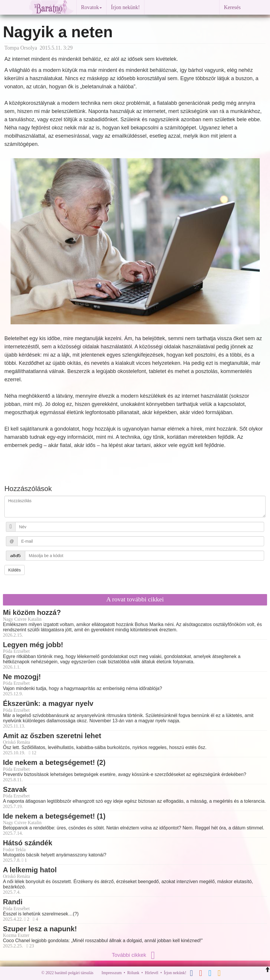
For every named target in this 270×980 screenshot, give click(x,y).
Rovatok (91, 7)
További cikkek (135, 955)
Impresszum (112, 973)
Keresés (232, 7)
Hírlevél (152, 973)
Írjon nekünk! (125, 7)
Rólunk (133, 973)
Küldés (15, 570)
